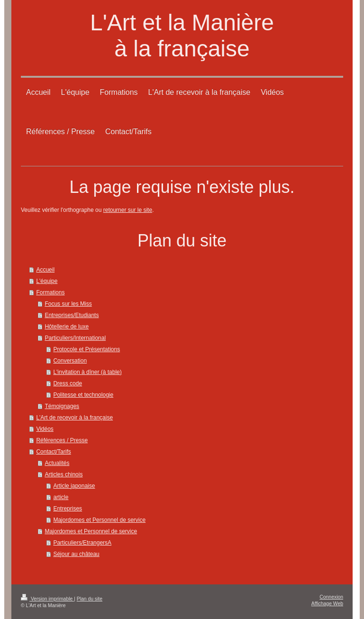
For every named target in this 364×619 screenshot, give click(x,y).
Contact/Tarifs (53, 452)
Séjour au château (76, 554)
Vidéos (45, 429)
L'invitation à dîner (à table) (87, 372)
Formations (50, 292)
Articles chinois (64, 474)
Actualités (57, 463)
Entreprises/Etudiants (72, 315)
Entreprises (68, 509)
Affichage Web (327, 604)
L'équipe (47, 281)
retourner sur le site (128, 210)
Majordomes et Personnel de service (99, 520)
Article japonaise (74, 486)
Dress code (68, 383)
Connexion (331, 597)
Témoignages (62, 406)
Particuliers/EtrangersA (82, 543)
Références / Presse (62, 440)
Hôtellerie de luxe (67, 327)
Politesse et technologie (83, 395)
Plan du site (90, 599)
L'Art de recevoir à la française (74, 418)
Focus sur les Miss (68, 304)
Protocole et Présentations (86, 349)
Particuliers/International (75, 338)
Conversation (70, 361)
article (61, 497)
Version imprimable (47, 599)
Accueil (45, 270)
